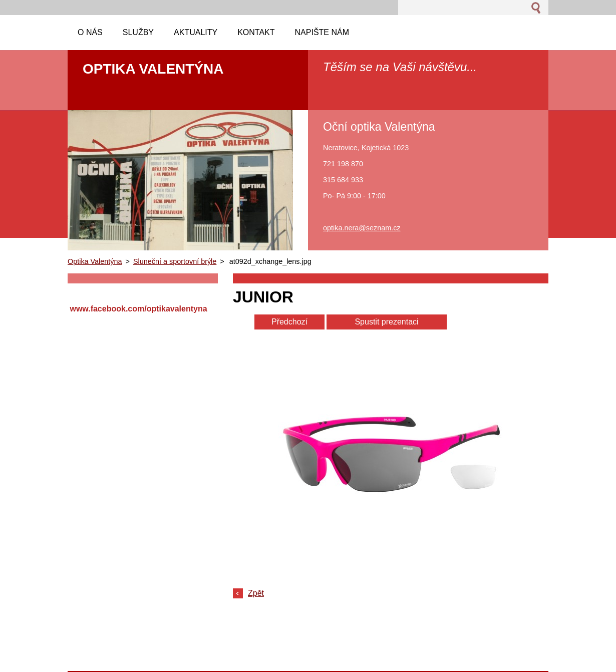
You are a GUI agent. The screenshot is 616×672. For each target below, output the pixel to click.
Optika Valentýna (95, 261)
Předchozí (289, 322)
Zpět (256, 593)
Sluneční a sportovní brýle (175, 261)
